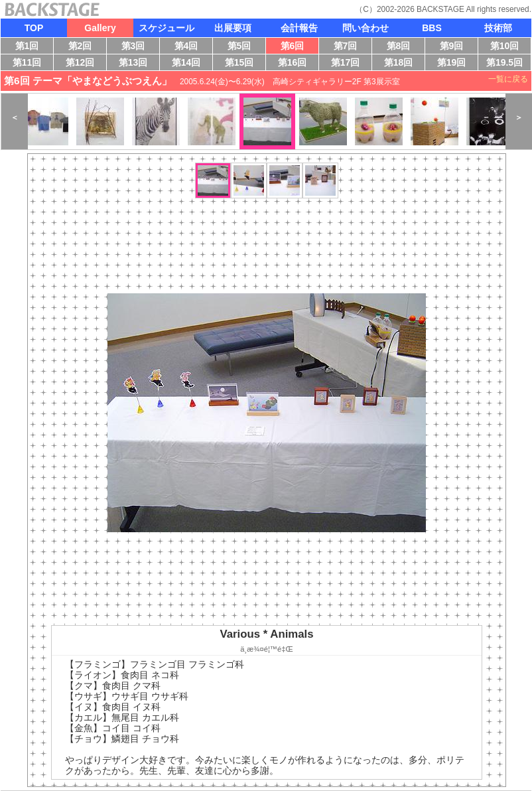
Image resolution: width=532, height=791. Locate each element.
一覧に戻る (508, 79)
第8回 (402, 47)
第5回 (242, 47)
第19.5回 (504, 64)
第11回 (25, 64)
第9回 (455, 47)
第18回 (402, 64)
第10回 (502, 47)
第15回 (241, 64)
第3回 (136, 47)
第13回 (136, 64)
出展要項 (233, 28)
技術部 (498, 28)
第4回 (189, 47)
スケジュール (166, 28)
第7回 (349, 47)
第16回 (296, 64)
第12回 (81, 64)
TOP (34, 28)
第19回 (449, 64)
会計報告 (299, 28)
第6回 (296, 47)
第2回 (83, 47)
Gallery (100, 28)
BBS (432, 28)
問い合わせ (366, 28)
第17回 (347, 64)
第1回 (29, 47)
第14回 (189, 64)
